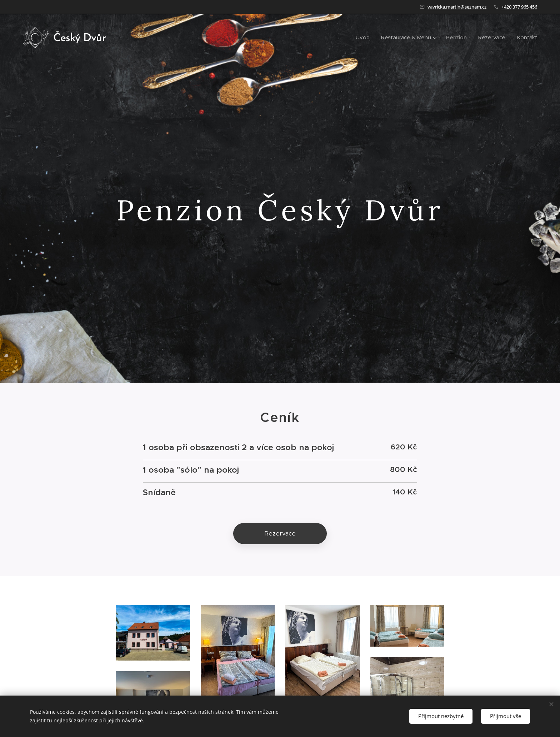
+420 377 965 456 (519, 7)
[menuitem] (362, 38)
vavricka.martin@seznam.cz (457, 7)
